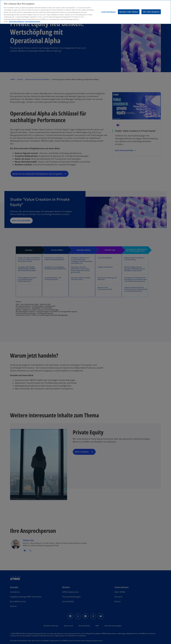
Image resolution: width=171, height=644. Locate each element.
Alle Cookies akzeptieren (151, 12)
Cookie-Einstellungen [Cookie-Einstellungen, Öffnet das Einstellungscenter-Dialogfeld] (108, 12)
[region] (85, 12)
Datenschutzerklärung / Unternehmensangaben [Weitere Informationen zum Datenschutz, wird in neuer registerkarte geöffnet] (25, 22)
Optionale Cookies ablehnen (129, 12)
